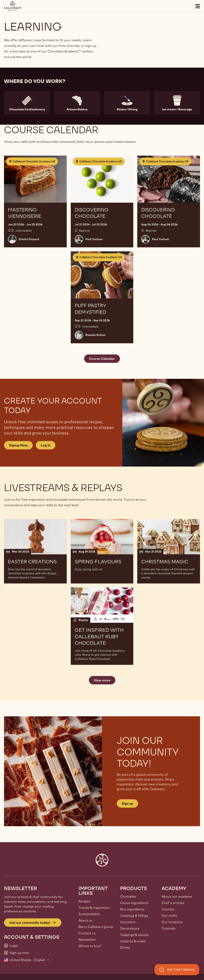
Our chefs (169, 916)
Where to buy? (90, 946)
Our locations (172, 922)
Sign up (127, 803)
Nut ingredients (132, 909)
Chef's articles (173, 903)
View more (102, 680)
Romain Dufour (96, 335)
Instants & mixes (133, 941)
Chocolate (128, 896)
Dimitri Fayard (29, 239)
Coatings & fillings (134, 916)
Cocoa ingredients (134, 903)
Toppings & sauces (134, 935)
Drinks (125, 947)
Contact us (87, 933)
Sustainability (89, 914)
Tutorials (168, 928)
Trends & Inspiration (94, 908)
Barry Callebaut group (96, 927)
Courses (168, 909)
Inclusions (128, 922)
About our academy (177, 896)
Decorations (130, 928)
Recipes (84, 901)
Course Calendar (102, 359)
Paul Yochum (94, 239)
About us (85, 920)
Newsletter (87, 940)
